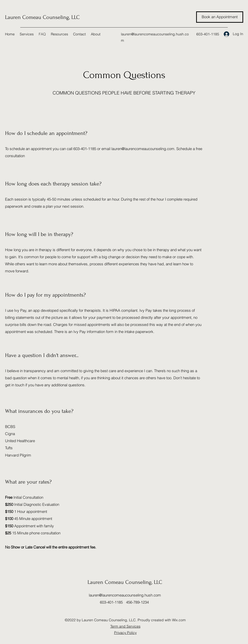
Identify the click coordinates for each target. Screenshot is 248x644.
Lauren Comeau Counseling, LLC (42, 17)
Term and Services (125, 626)
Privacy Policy (125, 633)
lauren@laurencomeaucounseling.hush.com (125, 595)
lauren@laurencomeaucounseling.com (143, 149)
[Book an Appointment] (220, 17)
